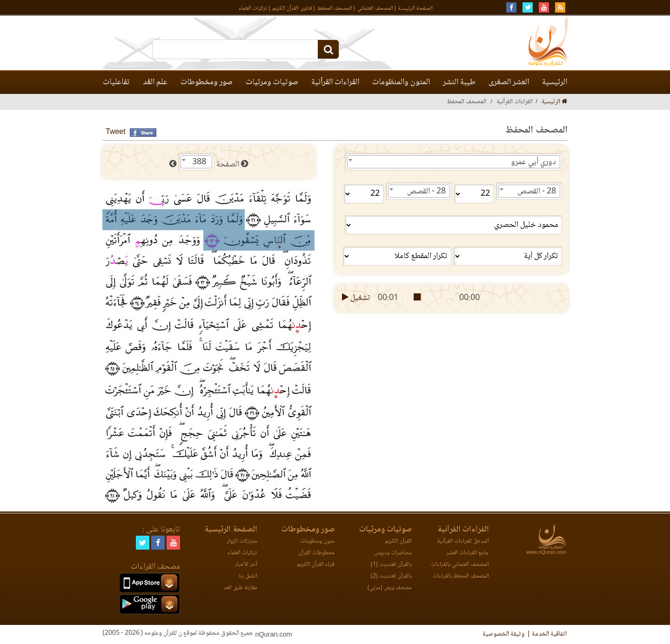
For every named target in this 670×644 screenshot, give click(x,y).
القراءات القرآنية (335, 82)
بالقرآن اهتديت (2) (391, 576)
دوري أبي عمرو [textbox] (533, 162)
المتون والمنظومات (401, 82)
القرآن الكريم (398, 541)
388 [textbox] (199, 162)
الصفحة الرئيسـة (415, 9)
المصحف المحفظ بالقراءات (461, 576)
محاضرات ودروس (393, 553)
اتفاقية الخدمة (549, 634)
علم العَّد (155, 82)
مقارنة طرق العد (240, 588)
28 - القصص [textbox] (537, 192)
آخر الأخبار (246, 565)
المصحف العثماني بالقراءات (460, 565)
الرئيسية (555, 82)
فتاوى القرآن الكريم (292, 9)
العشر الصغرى (509, 82)
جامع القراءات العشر (468, 553)
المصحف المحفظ (335, 9)
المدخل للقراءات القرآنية (463, 541)
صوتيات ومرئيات (272, 82)
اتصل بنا (248, 576)
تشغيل (355, 298)
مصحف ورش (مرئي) (390, 588)
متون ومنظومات (317, 541)
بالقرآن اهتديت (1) (391, 565)
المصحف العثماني (375, 9)
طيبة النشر (459, 82)
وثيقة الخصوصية (503, 634)
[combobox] (454, 162)
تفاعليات (116, 82)
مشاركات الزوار (242, 541)
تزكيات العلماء (253, 9)
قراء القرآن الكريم (316, 565)
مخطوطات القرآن (316, 553)
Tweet (116, 132)
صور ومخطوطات (207, 82)
